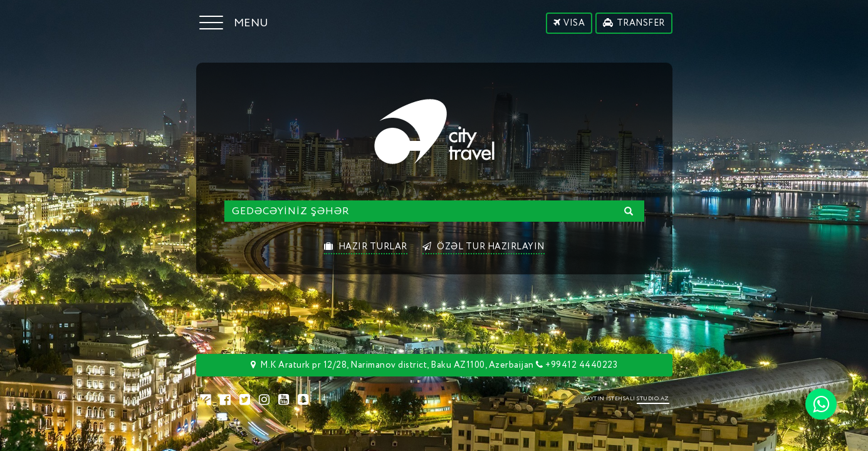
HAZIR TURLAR (366, 247)
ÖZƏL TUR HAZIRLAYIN (484, 247)
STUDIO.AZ (653, 399)
